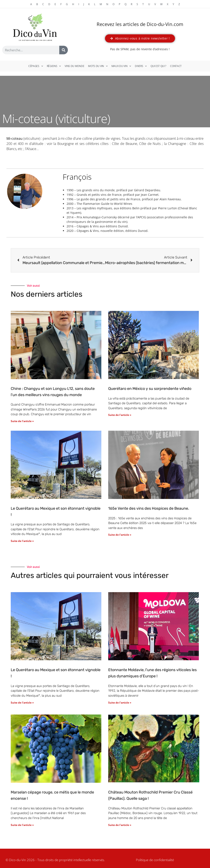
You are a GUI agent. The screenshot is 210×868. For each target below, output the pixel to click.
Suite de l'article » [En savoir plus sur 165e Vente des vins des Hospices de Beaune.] (120, 535)
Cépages (36, 66)
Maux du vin (121, 66)
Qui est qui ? (158, 66)
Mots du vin (98, 66)
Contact (176, 66)
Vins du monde (74, 66)
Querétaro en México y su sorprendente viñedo (150, 389)
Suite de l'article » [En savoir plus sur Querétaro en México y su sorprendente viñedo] (120, 415)
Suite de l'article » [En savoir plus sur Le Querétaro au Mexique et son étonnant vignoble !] (22, 541)
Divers (141, 66)
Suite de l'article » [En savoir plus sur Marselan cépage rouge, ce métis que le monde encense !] (22, 825)
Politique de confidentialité (155, 860)
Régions (54, 66)
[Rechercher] (64, 50)
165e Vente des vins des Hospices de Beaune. (149, 508)
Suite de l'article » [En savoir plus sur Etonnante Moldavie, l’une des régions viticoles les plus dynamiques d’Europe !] (120, 703)
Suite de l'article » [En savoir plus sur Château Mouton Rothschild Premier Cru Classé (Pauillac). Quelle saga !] (120, 825)
